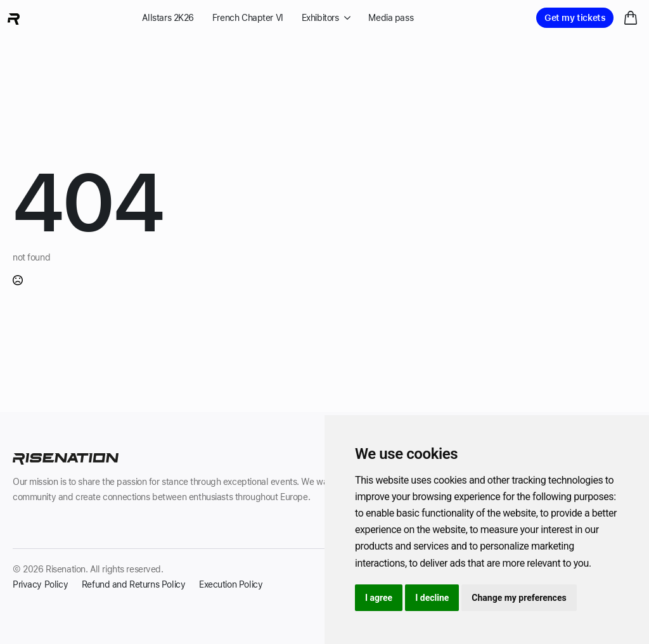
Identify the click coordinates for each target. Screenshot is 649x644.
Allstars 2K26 (168, 18)
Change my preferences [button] (519, 598)
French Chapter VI (248, 18)
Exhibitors (320, 18)
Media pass (391, 18)
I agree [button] (379, 598)
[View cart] (631, 18)
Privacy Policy (40, 584)
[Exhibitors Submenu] (345, 18)
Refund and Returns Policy (134, 584)
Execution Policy (231, 584)
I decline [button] (432, 598)
